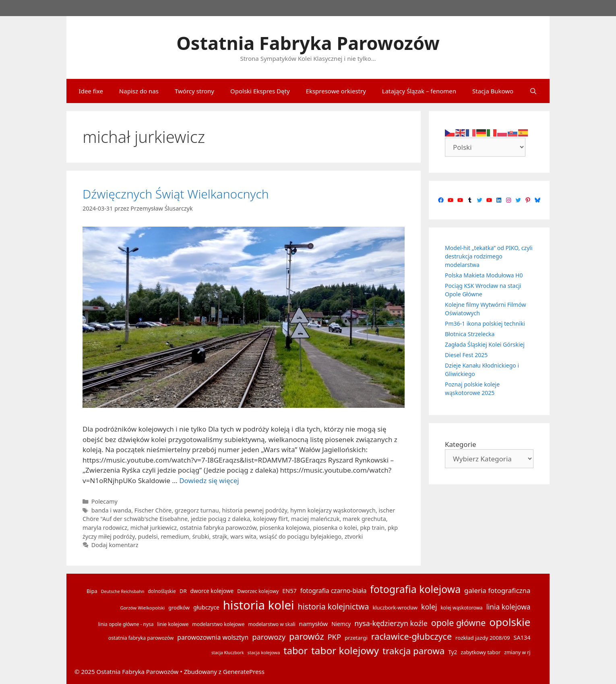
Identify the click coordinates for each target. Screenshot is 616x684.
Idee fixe (91, 91)
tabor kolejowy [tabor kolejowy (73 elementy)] (345, 650)
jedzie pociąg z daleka (220, 519)
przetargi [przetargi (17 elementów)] (356, 638)
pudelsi (148, 536)
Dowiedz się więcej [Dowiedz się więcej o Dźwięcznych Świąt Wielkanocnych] (209, 480)
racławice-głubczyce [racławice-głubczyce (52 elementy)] (411, 636)
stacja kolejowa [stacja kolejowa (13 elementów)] (264, 652)
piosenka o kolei (335, 528)
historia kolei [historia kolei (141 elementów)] (259, 605)
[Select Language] (485, 147)
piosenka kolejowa (285, 528)
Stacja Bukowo (493, 91)
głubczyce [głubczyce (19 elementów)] (206, 607)
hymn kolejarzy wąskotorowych (333, 510)
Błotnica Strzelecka (470, 334)
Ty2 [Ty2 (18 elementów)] (453, 652)
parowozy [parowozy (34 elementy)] (269, 637)
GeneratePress (244, 672)
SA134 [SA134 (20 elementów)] (522, 638)
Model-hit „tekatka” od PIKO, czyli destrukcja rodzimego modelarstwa (489, 256)
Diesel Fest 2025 (466, 355)
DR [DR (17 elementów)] (183, 591)
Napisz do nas (139, 91)
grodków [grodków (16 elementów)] (179, 608)
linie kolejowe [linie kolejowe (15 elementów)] (173, 624)
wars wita (243, 536)
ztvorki (354, 536)
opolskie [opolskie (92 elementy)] (510, 622)
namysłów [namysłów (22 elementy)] (314, 624)
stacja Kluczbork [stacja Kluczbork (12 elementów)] (228, 653)
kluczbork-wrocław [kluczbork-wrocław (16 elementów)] (395, 608)
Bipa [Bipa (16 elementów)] (92, 591)
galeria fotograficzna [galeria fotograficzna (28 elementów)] (497, 590)
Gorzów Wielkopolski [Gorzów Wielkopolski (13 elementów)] (142, 608)
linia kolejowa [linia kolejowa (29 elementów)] (508, 607)
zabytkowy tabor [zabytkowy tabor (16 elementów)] (481, 652)
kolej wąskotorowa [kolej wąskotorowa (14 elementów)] (462, 608)
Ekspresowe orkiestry (336, 91)
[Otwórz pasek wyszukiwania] (533, 91)
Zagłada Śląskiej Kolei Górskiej (485, 344)
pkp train (372, 528)
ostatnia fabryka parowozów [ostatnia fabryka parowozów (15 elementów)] (141, 638)
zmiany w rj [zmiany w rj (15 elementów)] (517, 652)
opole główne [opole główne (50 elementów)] (459, 623)
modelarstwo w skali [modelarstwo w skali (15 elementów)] (272, 624)
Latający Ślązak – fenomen (419, 91)
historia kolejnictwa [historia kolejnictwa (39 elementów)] (334, 607)
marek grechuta (364, 519)
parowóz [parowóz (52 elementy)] (307, 636)
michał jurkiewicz (154, 528)
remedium (175, 536)
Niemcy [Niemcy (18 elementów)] (341, 624)
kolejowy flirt (271, 519)
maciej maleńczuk (315, 519)
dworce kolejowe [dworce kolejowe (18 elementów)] (212, 591)
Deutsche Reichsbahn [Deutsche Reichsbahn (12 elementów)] (123, 591)
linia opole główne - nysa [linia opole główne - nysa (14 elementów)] (126, 624)
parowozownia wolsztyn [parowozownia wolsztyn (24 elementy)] (213, 637)
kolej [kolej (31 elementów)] (429, 607)
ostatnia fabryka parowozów (218, 528)
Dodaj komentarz (115, 545)
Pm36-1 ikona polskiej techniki (485, 323)
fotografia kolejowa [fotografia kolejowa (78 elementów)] (415, 589)
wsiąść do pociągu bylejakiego (300, 536)
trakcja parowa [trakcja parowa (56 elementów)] (413, 651)
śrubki (201, 536)
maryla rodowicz (105, 528)
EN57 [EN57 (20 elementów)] (289, 591)
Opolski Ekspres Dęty (260, 91)
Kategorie (461, 444)
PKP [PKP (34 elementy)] (334, 637)
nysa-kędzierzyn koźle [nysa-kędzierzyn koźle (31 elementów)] (391, 623)
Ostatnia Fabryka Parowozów (308, 43)
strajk (220, 536)
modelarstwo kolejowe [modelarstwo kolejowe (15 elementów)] (218, 624)
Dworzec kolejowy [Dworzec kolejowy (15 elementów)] (258, 591)
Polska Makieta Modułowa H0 (484, 275)
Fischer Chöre (153, 510)
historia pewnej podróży (254, 510)
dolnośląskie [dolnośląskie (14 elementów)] (162, 591)
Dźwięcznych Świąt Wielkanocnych (176, 194)
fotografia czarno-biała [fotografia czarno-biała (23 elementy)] (334, 591)
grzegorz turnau (197, 510)
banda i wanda (111, 510)
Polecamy (104, 501)
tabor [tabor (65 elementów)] (296, 651)
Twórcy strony (194, 91)
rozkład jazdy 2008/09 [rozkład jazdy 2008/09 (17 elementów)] (483, 638)
